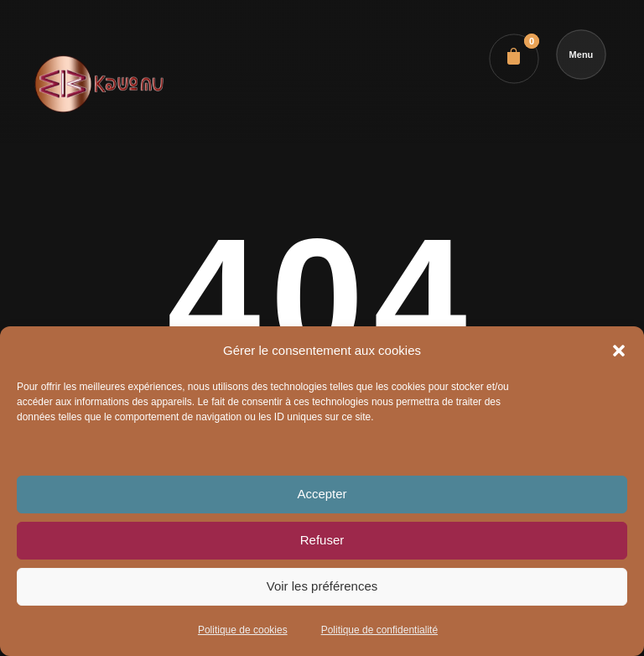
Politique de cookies (243, 630)
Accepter (322, 494)
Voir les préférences (322, 586)
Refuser (322, 540)
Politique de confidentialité (379, 630)
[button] (619, 351)
